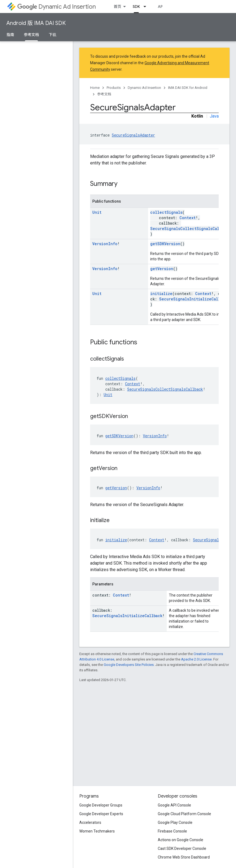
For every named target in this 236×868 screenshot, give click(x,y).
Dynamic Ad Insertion (57, 7)
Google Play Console (175, 822)
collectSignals (166, 212)
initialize (161, 294)
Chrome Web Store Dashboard (184, 857)
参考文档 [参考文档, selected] (31, 35)
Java (214, 116)
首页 (117, 7)
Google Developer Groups (101, 805)
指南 (10, 35)
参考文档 (104, 94)
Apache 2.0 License (196, 659)
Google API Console (174, 805)
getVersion (162, 269)
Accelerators (90, 822)
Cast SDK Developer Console (182, 848)
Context (188, 218)
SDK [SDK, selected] (136, 7)
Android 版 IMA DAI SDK (36, 23)
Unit (97, 212)
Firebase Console (172, 831)
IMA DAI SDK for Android (188, 88)
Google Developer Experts (101, 814)
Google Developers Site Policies (129, 665)
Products (114, 88)
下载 (53, 35)
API (161, 7)
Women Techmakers (97, 831)
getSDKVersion (165, 244)
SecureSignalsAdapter (133, 135)
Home (95, 88)
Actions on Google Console (181, 840)
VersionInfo (105, 244)
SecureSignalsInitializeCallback (194, 299)
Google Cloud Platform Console (184, 814)
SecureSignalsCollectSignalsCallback (190, 229)
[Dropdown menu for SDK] (146, 7)
